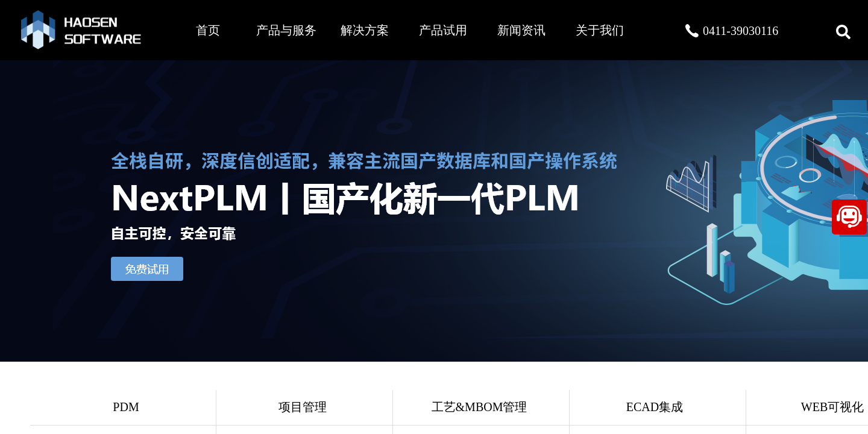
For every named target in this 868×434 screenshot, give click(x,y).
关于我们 (600, 30)
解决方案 (365, 30)
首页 (208, 30)
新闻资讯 (521, 30)
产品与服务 (286, 30)
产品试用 (443, 30)
